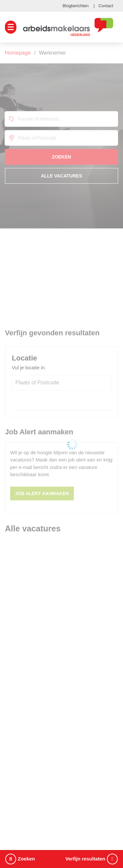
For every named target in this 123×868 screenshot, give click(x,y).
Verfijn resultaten (92, 859)
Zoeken (20, 859)
